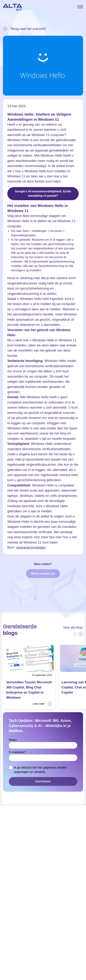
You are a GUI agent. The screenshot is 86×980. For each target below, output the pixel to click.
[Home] (12, 7)
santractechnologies (31, 548)
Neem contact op (43, 574)
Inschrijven (43, 781)
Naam (13, 740)
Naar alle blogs (73, 627)
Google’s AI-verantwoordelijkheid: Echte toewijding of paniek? (43, 194)
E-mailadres (17, 752)
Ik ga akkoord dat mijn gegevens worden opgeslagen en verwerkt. (40, 770)
